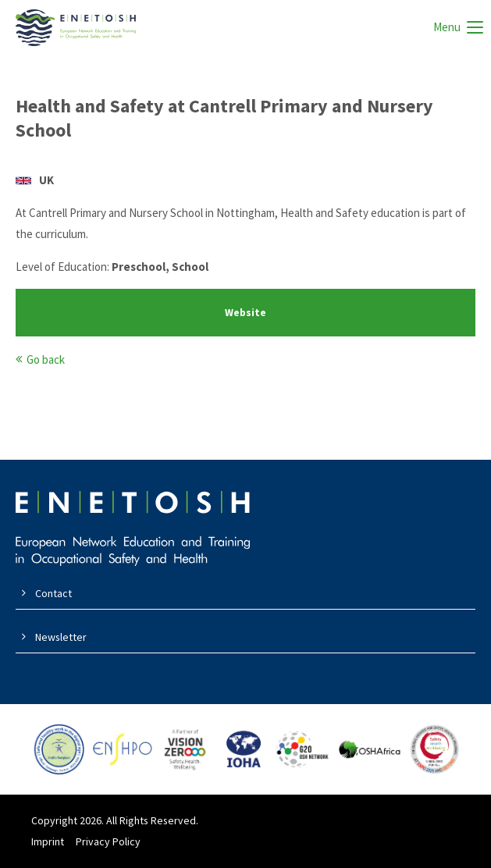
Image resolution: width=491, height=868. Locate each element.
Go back (46, 359)
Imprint (48, 841)
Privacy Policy (108, 841)
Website (245, 313)
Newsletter (61, 637)
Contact (53, 593)
